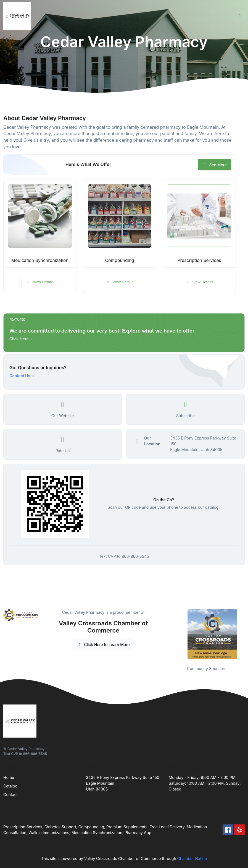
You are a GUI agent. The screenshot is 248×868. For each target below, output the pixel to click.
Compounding (120, 260)
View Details (40, 282)
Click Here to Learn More (103, 645)
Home (9, 777)
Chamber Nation (192, 858)
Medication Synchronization (40, 260)
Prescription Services (199, 260)
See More (214, 165)
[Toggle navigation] (239, 16)
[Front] (18, 16)
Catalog (10, 786)
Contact (10, 795)
